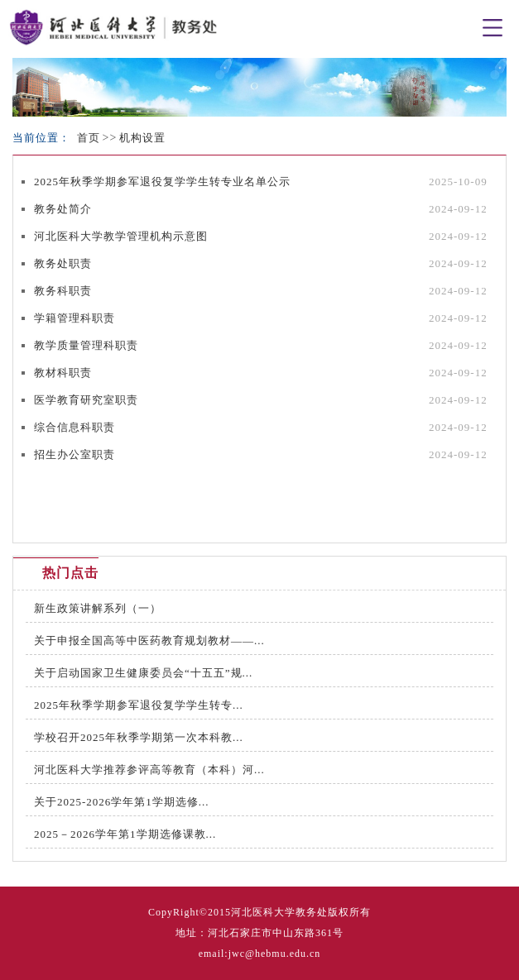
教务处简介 (63, 209)
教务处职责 (63, 263)
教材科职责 (63, 373)
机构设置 (142, 138)
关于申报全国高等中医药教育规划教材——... (149, 641)
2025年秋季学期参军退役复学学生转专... (139, 705)
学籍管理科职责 (74, 318)
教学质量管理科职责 (86, 345)
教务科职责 (63, 291)
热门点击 (70, 573)
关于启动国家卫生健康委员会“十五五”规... (143, 673)
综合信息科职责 (74, 427)
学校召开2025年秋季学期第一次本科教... (139, 737)
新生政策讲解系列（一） (98, 608)
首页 (89, 138)
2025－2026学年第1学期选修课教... (125, 834)
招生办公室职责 (74, 454)
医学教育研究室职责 (86, 400)
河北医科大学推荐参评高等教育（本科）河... (149, 770)
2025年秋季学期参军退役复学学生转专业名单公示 (162, 182)
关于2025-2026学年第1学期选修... (122, 802)
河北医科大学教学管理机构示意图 (121, 236)
